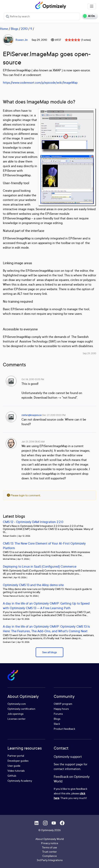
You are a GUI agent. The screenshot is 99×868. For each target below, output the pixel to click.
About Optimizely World (50, 839)
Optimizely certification (21, 709)
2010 (24, 29)
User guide (14, 766)
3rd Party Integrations (50, 860)
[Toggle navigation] (92, 6)
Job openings (15, 714)
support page (74, 764)
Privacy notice (50, 843)
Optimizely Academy (20, 781)
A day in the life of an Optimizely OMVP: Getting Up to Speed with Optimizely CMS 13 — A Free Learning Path (46, 606)
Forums (58, 714)
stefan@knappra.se (32, 415)
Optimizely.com (17, 704)
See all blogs (49, 652)
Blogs (14, 29)
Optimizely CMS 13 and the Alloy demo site (33, 585)
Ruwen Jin (22, 40)
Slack (57, 724)
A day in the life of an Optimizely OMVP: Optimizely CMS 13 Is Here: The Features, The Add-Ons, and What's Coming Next (46, 629)
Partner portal (16, 756)
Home (4, 29)
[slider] (73, 40)
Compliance (50, 856)
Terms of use (49, 847)
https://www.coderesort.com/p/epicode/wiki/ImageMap (40, 82)
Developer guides (18, 761)
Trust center (49, 852)
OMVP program (63, 704)
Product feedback (64, 729)
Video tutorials (16, 771)
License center (16, 719)
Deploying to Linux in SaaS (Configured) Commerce (40, 566)
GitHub (12, 776)
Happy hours (61, 709)
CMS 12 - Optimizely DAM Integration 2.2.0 (33, 522)
